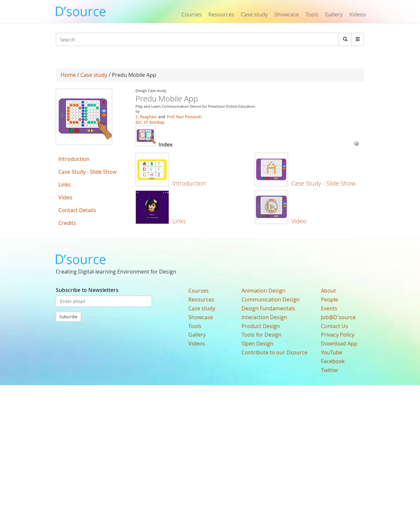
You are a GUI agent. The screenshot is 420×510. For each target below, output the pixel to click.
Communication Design (271, 299)
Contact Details (77, 210)
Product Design (261, 326)
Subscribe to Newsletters (87, 290)
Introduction (189, 183)
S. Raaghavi (147, 117)
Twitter (330, 370)
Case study (254, 14)
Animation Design (263, 291)
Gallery (334, 14)
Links (179, 221)
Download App (339, 344)
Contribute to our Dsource (274, 352)
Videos (357, 14)
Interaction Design (264, 317)
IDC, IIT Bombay (150, 122)
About (328, 291)
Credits (67, 223)
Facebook (333, 361)
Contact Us (335, 326)
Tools (312, 14)
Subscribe (68, 317)
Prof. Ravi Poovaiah (184, 117)
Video (299, 221)
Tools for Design (262, 335)
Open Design (257, 344)
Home (68, 75)
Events (329, 308)
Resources (221, 14)
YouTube (332, 352)
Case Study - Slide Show (323, 183)
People (329, 299)
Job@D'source (338, 317)
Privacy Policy (338, 335)
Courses (192, 14)
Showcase (287, 14)
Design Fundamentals (268, 308)
